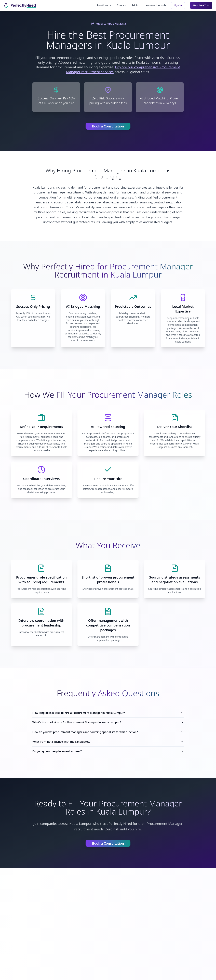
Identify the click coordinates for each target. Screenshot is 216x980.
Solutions (104, 5)
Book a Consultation (108, 126)
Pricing (136, 5)
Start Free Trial (201, 5)
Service (122, 5)
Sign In (178, 5)
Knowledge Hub (156, 5)
